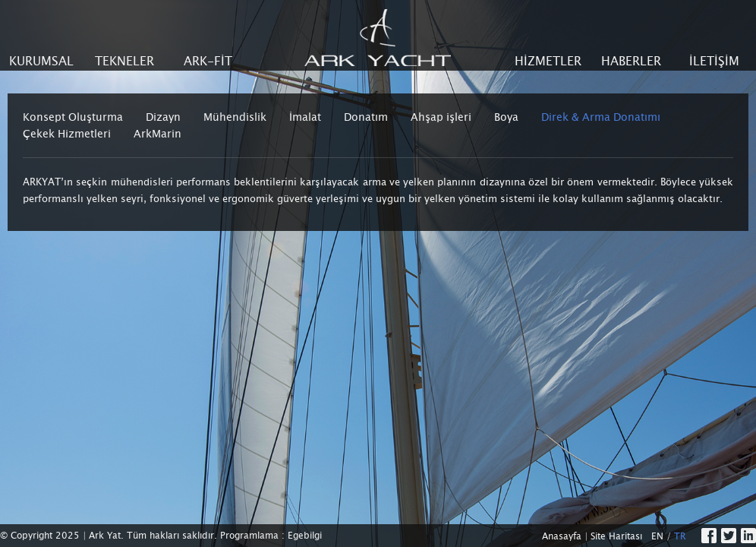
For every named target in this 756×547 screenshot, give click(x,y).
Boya (506, 117)
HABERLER (631, 61)
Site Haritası (616, 536)
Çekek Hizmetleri (67, 134)
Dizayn (163, 117)
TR (680, 536)
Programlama (249, 536)
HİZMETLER (548, 61)
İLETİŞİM (714, 61)
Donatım (366, 117)
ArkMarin (157, 134)
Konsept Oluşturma (73, 117)
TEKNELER (124, 61)
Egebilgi (305, 536)
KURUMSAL (41, 61)
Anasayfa (562, 536)
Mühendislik (235, 117)
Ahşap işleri (441, 117)
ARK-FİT (208, 61)
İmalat (305, 117)
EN (657, 536)
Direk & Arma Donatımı (601, 117)
